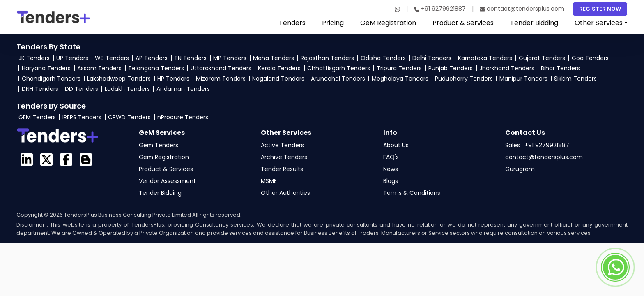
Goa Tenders (590, 58)
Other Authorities (285, 193)
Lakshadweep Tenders (119, 79)
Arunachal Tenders (338, 79)
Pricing (333, 23)
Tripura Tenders (399, 68)
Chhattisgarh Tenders (339, 68)
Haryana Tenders (46, 68)
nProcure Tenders (183, 117)
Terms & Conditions (412, 193)
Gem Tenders (159, 145)
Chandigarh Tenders (51, 79)
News (391, 169)
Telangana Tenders (156, 68)
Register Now (600, 9)
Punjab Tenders (451, 68)
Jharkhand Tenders (507, 68)
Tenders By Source (51, 106)
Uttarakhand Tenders (221, 68)
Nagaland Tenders (278, 79)
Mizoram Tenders (221, 79)
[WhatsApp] (397, 9)
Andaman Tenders (183, 89)
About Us (396, 145)
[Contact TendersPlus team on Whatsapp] (615, 267)
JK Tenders (34, 58)
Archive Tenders (284, 157)
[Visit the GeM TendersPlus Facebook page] (66, 160)
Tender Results (282, 169)
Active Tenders (282, 145)
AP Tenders (152, 58)
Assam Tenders (99, 68)
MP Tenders (230, 58)
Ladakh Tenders (127, 89)
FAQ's (391, 157)
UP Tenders (72, 58)
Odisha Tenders (383, 58)
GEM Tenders (37, 117)
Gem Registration (164, 157)
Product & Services (463, 23)
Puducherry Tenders (464, 79)
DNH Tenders (40, 89)
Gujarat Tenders (542, 58)
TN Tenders (190, 58)
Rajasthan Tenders (327, 58)
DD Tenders (82, 89)
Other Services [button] (599, 23)
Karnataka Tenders (485, 58)
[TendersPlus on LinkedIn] (27, 160)
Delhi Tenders (432, 58)
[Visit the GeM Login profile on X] (46, 160)
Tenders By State (48, 47)
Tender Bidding (534, 23)
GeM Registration (388, 23)
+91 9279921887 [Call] (440, 9)
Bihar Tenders (560, 68)
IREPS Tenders (82, 117)
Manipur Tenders (523, 79)
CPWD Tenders (129, 117)
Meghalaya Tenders (400, 79)
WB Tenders (112, 58)
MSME (269, 181)
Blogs (391, 181)
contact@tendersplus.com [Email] (522, 9)
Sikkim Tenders (575, 79)
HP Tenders (173, 79)
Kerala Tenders (279, 68)
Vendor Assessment (167, 181)
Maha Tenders (274, 58)
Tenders (292, 23)
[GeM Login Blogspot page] (86, 160)
